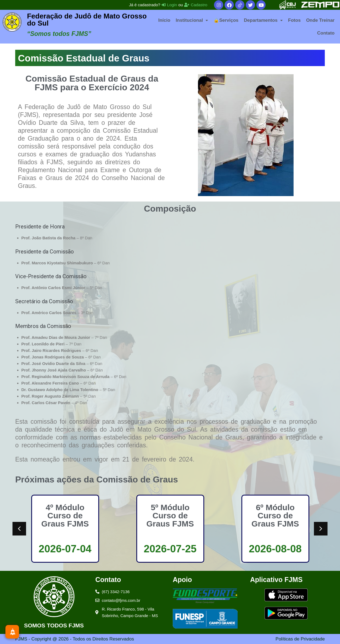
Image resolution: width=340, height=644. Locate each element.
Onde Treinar (320, 20)
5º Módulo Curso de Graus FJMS (170, 515)
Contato (326, 33)
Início (164, 20)
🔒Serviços (226, 20)
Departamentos (263, 20)
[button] (192, 20)
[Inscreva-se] (12, 632)
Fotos (294, 20)
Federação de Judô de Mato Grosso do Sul (87, 20)
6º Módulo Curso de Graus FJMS (275, 515)
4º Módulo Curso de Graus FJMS (65, 515)
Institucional (192, 20)
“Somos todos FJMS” (59, 34)
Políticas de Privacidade (300, 639)
